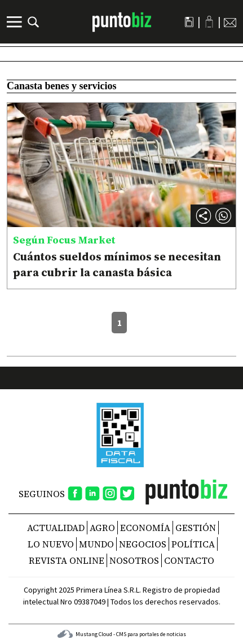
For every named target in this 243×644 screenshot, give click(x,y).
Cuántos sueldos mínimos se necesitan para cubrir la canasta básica (117, 264)
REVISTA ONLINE (67, 560)
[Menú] (16, 22)
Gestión (196, 528)
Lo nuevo (51, 544)
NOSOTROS (134, 560)
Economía (145, 528)
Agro (102, 528)
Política (193, 544)
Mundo (96, 544)
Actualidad (56, 528)
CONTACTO (189, 560)
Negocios (143, 544)
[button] (223, 216)
